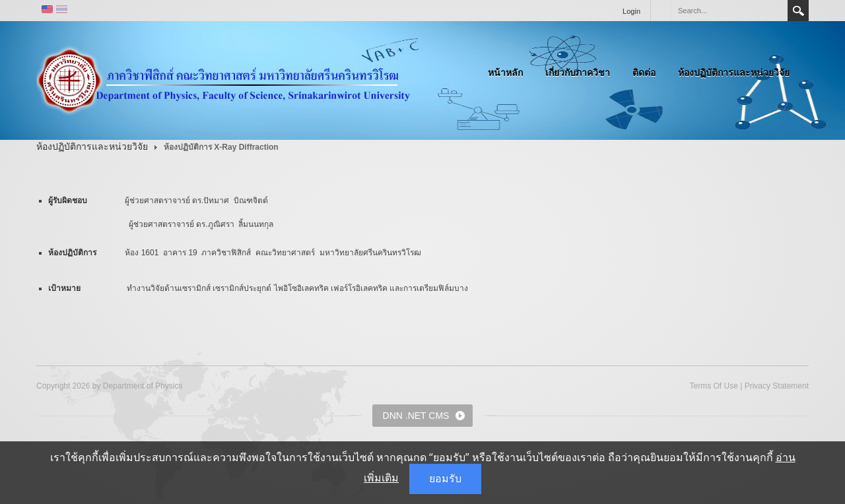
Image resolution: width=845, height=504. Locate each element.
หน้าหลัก (505, 73)
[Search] (729, 11)
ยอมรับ (445, 479)
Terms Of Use (713, 386)
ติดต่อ (644, 73)
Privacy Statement (777, 386)
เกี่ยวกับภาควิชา (578, 73)
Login (631, 11)
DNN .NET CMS (416, 416)
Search (798, 11)
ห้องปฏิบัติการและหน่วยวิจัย (734, 73)
